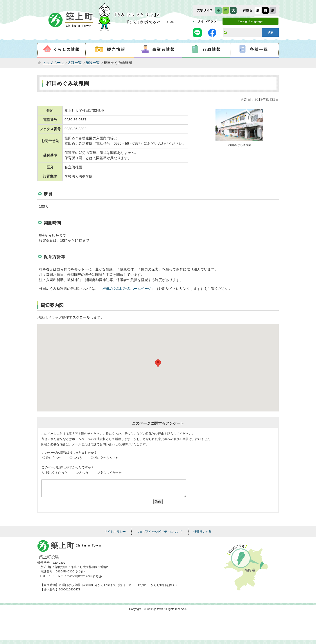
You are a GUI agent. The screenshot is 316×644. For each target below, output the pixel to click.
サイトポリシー (115, 535)
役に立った (54, 458)
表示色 (248, 10)
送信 (158, 505)
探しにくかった (111, 473)
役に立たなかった (106, 458)
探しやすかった (57, 473)
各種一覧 (75, 63)
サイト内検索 (225, 32)
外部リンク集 (203, 535)
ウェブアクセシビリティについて (160, 535)
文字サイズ (205, 10)
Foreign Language (250, 21)
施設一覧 (93, 63)
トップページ (53, 63)
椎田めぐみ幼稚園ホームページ (127, 289)
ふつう (78, 458)
